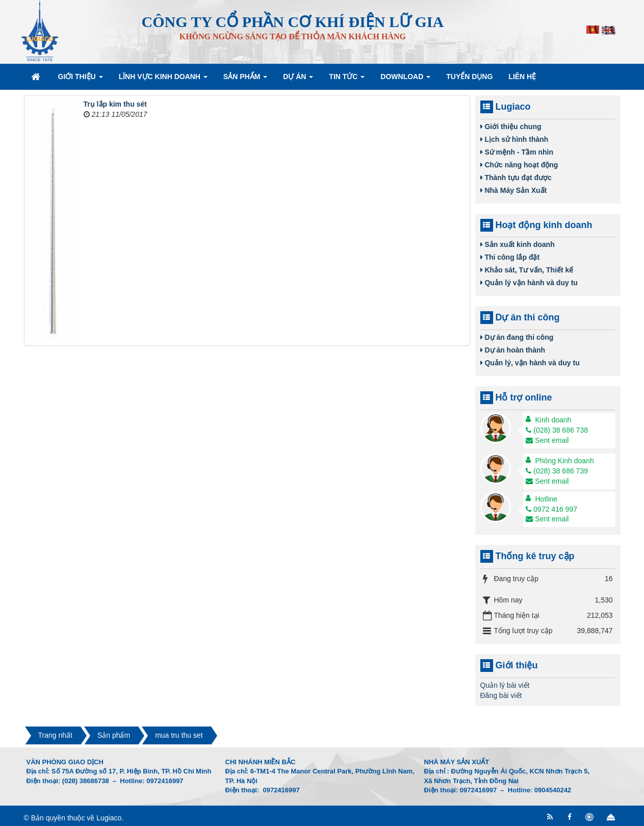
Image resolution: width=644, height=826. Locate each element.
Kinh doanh (553, 420)
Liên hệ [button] (522, 77)
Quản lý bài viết (505, 685)
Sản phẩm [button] (245, 80)
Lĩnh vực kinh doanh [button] (163, 80)
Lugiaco (109, 818)
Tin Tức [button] (347, 80)
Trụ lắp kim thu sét (115, 104)
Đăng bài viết (501, 695)
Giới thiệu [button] (81, 80)
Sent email (547, 440)
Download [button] (405, 80)
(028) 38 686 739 (557, 471)
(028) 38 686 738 (557, 430)
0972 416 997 (551, 509)
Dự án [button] (298, 80)
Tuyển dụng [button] (469, 77)
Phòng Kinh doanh (565, 461)
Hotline (547, 499)
